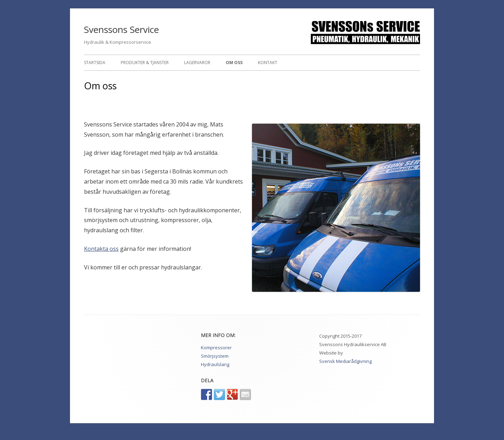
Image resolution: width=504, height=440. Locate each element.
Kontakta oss (101, 249)
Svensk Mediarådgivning (345, 361)
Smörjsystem (215, 356)
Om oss (234, 63)
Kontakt (268, 63)
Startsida (95, 63)
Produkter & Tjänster (145, 63)
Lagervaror (197, 63)
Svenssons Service (121, 29)
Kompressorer (216, 348)
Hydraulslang (215, 364)
